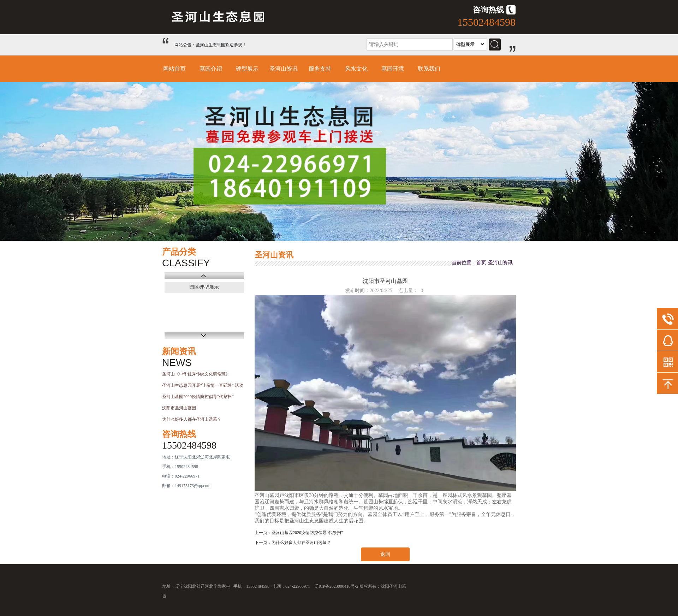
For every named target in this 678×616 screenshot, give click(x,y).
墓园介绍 (211, 69)
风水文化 (356, 69)
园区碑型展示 (204, 287)
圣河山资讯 (284, 69)
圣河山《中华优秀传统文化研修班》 (196, 374)
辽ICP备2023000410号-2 (336, 586)
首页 (481, 263)
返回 (385, 554)
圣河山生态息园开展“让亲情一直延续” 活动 (203, 385)
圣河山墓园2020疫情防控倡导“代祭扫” (198, 397)
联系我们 (429, 69)
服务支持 (320, 69)
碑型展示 (247, 69)
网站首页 (174, 69)
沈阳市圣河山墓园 (179, 408)
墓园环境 (393, 69)
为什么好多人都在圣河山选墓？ (192, 419)
